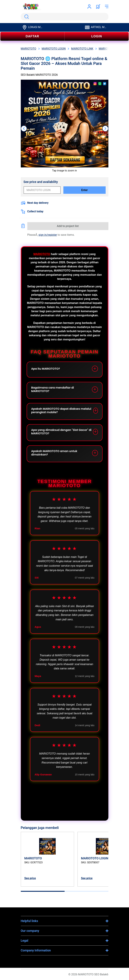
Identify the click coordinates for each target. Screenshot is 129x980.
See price (30, 878)
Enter (85, 190)
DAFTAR (32, 36)
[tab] (43, 891)
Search (26, 17)
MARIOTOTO (42, 254)
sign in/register (48, 235)
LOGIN (97, 36)
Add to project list (68, 226)
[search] (65, 17)
